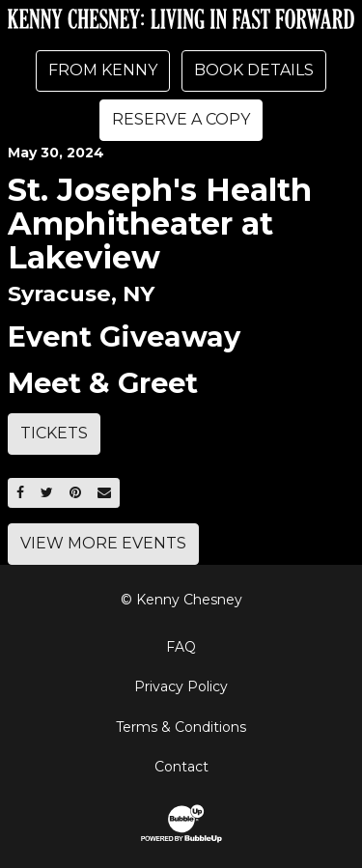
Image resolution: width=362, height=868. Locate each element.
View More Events (103, 543)
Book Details (254, 70)
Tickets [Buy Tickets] (54, 433)
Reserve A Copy (181, 119)
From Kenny (103, 70)
